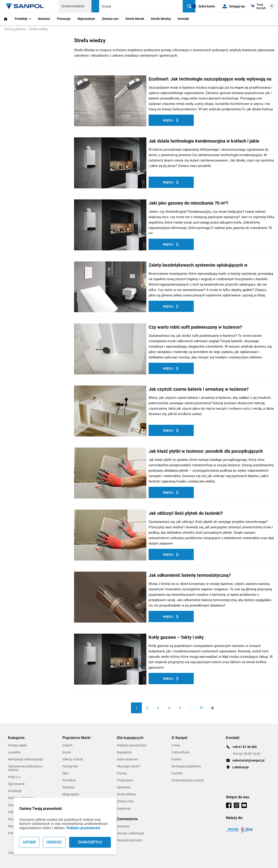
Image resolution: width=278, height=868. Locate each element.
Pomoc (122, 773)
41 (201, 708)
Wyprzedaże (86, 19)
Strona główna (15, 29)
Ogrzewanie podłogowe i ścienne (25, 768)
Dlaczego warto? (129, 766)
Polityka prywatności (83, 828)
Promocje (64, 19)
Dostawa (123, 826)
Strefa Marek (135, 19)
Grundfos (69, 780)
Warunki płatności (130, 840)
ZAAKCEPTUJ (90, 842)
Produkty (23, 19)
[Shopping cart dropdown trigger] (263, 6)
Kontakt (183, 19)
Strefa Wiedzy (161, 19)
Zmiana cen (110, 19)
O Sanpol (179, 738)
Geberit (67, 745)
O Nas (176, 745)
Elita (65, 773)
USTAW (29, 842)
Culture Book (180, 752)
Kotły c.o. (15, 777)
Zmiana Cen (125, 801)
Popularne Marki (76, 738)
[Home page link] (25, 6)
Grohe (67, 752)
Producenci (125, 780)
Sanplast (69, 787)
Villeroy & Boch (73, 759)
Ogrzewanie (16, 784)
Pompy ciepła (17, 745)
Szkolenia (124, 787)
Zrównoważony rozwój (187, 780)
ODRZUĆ (54, 842)
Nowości (44, 19)
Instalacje (15, 791)
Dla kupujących (130, 738)
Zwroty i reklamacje (131, 833)
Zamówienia (127, 819)
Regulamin (124, 752)
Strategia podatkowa (186, 766)
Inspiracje (124, 808)
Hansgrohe (70, 766)
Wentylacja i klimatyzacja (25, 759)
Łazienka (14, 752)
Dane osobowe (127, 759)
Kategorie (16, 738)
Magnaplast (71, 794)
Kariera (176, 759)
